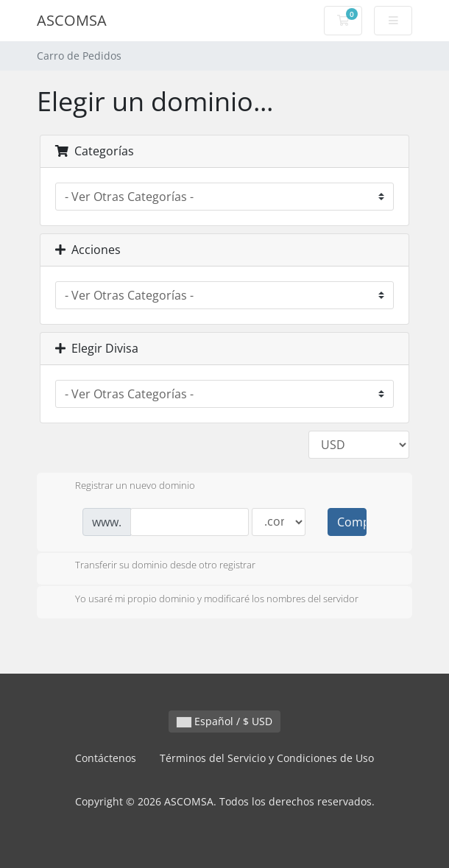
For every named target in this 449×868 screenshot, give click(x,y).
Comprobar (352, 522)
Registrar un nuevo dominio (123, 487)
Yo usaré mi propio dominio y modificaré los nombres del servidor (205, 600)
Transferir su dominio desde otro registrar (153, 566)
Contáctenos (106, 758)
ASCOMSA (72, 20)
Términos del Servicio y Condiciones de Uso (267, 758)
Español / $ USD (224, 721)
